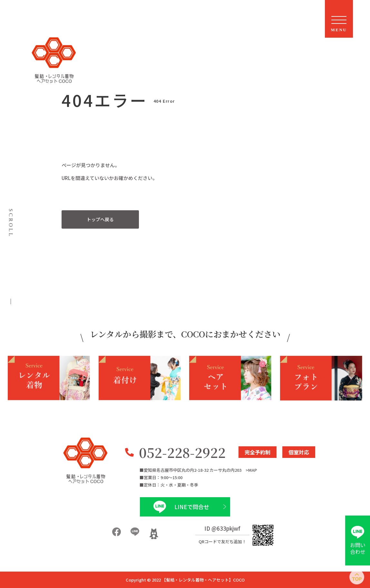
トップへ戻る (100, 219)
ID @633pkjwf (222, 528)
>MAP (251, 470)
